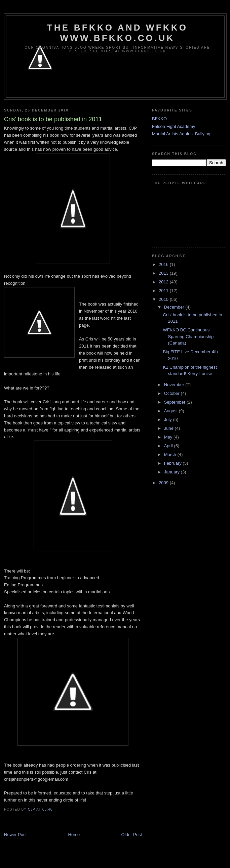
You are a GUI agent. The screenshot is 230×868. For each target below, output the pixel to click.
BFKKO (159, 119)
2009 (164, 483)
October (172, 393)
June (169, 428)
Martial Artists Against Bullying (181, 134)
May (169, 437)
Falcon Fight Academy (174, 126)
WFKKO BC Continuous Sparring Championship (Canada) (188, 336)
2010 (164, 299)
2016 (164, 264)
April (169, 446)
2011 (164, 291)
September (175, 402)
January (172, 472)
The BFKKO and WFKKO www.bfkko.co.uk (117, 33)
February (174, 463)
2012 (164, 282)
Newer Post (15, 835)
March (171, 454)
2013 (164, 273)
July (169, 420)
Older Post (132, 835)
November (175, 385)
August (171, 411)
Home (74, 835)
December (175, 307)
